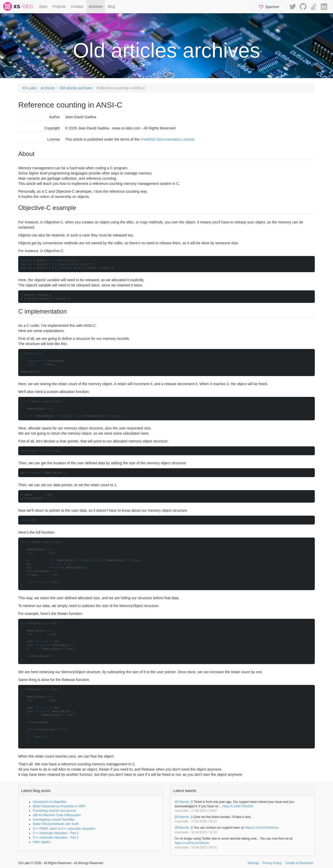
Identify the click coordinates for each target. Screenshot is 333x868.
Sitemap (253, 863)
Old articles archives (76, 88)
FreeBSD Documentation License (168, 139)
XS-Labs (29, 88)
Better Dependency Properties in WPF (59, 806)
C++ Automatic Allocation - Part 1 (56, 838)
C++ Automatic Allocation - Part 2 (56, 833)
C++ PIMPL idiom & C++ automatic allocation (64, 829)
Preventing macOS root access (54, 811)
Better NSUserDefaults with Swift (56, 824)
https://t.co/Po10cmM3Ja (192, 843)
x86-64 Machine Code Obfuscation (57, 815)
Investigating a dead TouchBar (54, 820)
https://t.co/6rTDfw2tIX (238, 806)
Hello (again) (42, 842)
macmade (181, 811)
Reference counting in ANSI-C (121, 88)
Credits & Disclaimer (299, 863)
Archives (96, 7)
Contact (77, 7)
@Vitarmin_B (184, 802)
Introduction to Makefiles (50, 802)
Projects (59, 7)
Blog (111, 7)
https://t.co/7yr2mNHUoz (262, 828)
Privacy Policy (272, 863)
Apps (43, 7)
